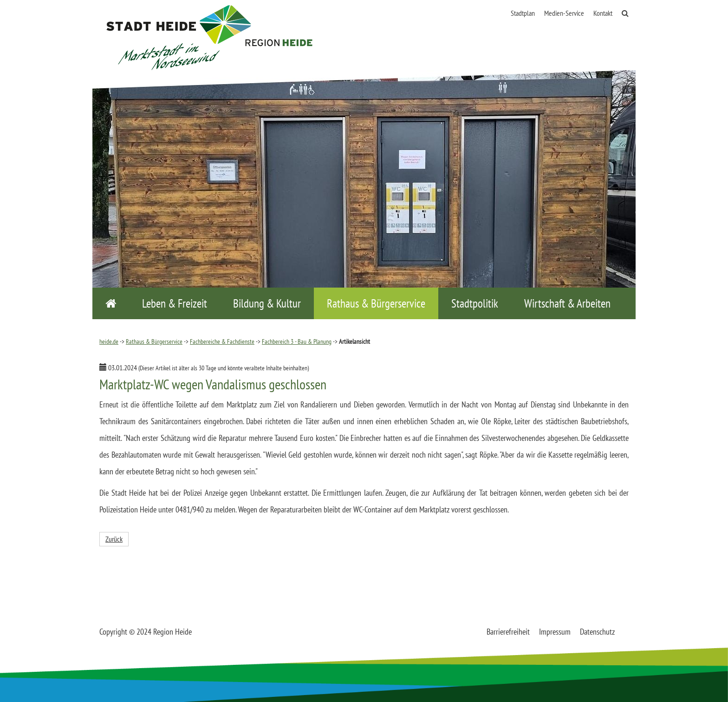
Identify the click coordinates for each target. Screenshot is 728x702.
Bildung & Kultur (267, 303)
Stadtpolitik (475, 303)
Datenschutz (597, 632)
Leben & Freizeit (175, 303)
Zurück (114, 539)
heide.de (109, 341)
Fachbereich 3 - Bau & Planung (297, 341)
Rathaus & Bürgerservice (376, 303)
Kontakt (603, 13)
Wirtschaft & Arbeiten (567, 303)
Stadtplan (523, 13)
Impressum (555, 632)
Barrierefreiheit (508, 632)
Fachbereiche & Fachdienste (222, 341)
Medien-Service (564, 13)
